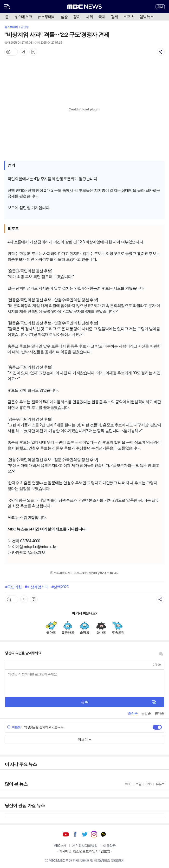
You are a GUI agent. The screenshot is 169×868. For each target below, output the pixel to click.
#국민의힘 (13, 587)
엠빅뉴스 (147, 17)
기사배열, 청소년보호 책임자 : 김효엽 (84, 851)
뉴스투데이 (46, 17)
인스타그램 (94, 834)
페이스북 (75, 834)
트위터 (85, 834)
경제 (114, 17)
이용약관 (109, 846)
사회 (89, 17)
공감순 (146, 713)
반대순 (159, 713)
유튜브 (66, 834)
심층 (64, 17)
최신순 (133, 713)
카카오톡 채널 (103, 834)
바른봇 (14, 727)
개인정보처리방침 (85, 846)
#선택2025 (60, 587)
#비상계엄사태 (37, 587)
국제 (102, 17)
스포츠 (129, 17)
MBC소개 (60, 846)
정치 (77, 17)
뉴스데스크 (23, 17)
